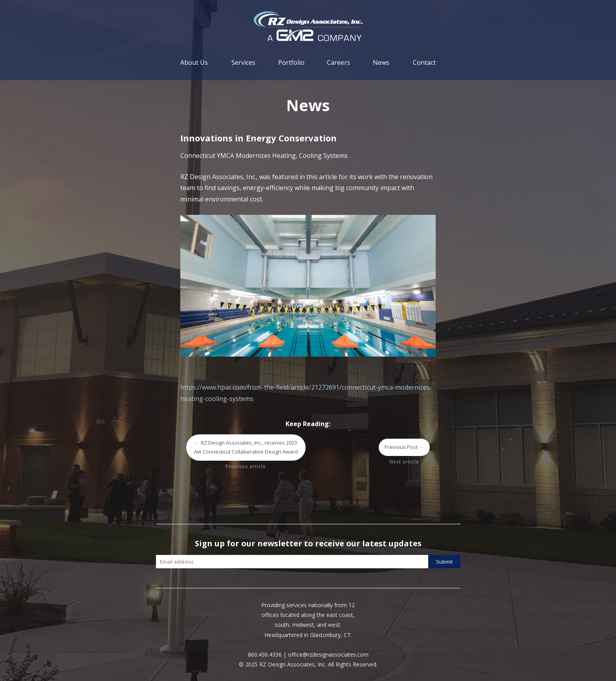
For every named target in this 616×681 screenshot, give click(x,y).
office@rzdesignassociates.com (328, 654)
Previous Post (404, 447)
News (381, 62)
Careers (338, 62)
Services (243, 62)
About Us (194, 62)
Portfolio (291, 62)
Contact (424, 62)
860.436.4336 (265, 654)
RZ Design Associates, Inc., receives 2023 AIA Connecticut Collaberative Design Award (246, 447)
